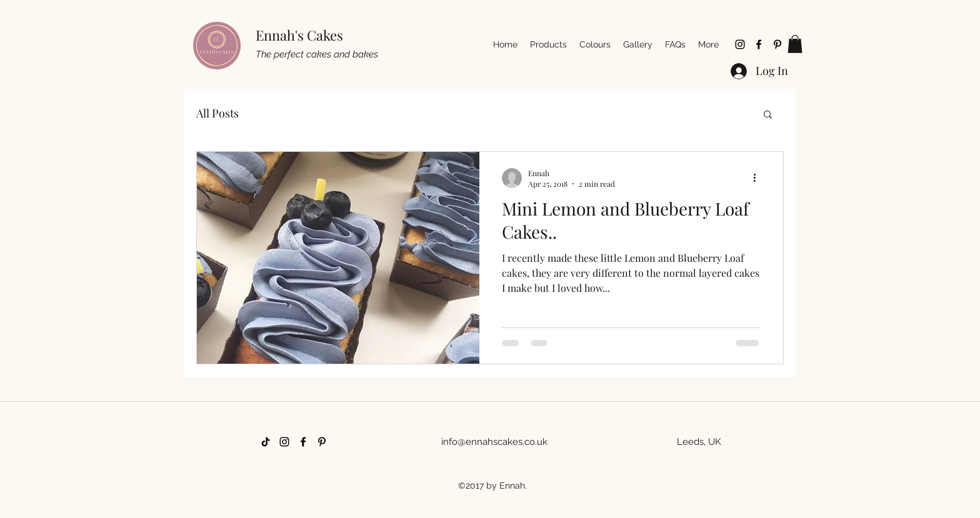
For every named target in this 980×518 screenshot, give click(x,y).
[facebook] (759, 44)
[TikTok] (266, 442)
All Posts (217, 113)
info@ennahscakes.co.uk (494, 442)
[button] (795, 44)
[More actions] (759, 178)
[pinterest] (777, 44)
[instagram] (740, 44)
